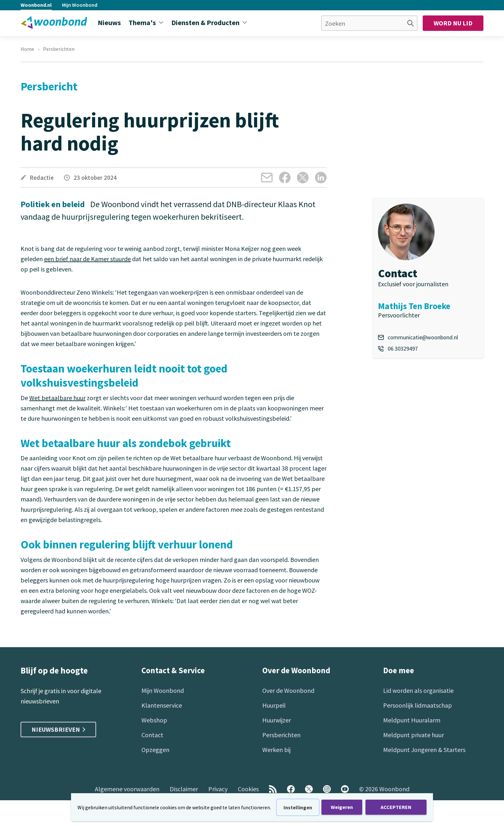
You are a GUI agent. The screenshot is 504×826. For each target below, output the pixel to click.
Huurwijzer (277, 720)
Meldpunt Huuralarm (412, 720)
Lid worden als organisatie (418, 690)
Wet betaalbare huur (57, 398)
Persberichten (59, 49)
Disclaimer (184, 789)
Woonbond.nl (36, 5)
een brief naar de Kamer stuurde (87, 259)
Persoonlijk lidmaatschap (418, 705)
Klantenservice (162, 705)
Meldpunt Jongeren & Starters (424, 750)
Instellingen (298, 807)
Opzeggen (155, 750)
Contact (152, 735)
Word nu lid (453, 23)
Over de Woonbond (288, 690)
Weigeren (342, 807)
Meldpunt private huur (414, 735)
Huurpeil (274, 705)
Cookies (248, 789)
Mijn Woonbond (80, 5)
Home (27, 49)
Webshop (154, 720)
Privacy (218, 789)
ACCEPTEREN (396, 807)
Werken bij (276, 750)
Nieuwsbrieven (58, 729)
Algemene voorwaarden (127, 789)
